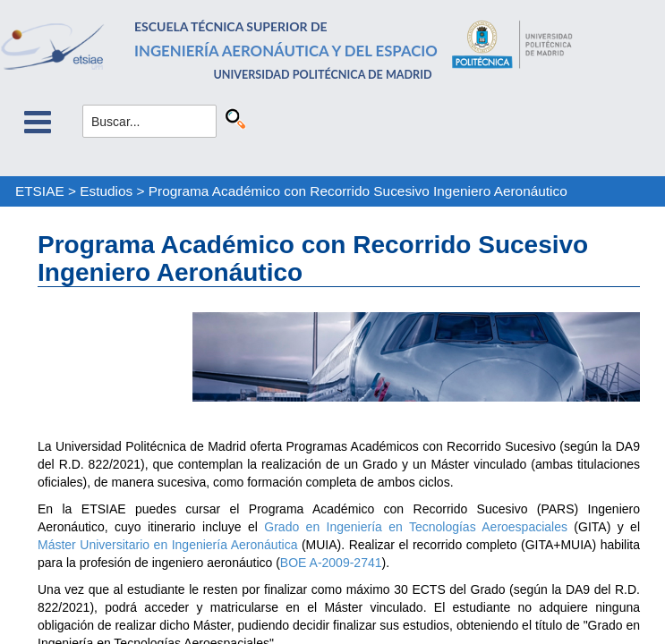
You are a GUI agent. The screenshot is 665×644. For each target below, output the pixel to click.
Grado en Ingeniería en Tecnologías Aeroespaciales (416, 527)
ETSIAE (40, 191)
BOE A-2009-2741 (331, 563)
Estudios (106, 191)
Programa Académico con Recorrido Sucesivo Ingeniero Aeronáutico (358, 191)
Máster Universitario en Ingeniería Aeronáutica (167, 545)
